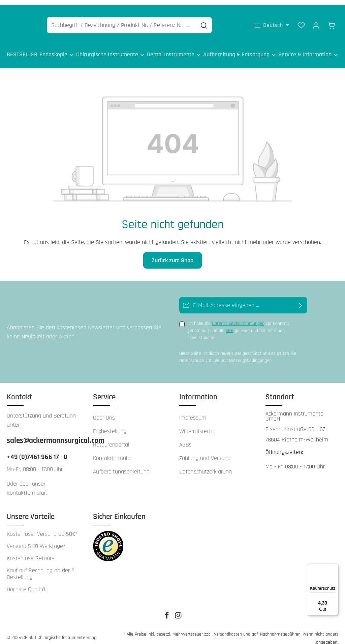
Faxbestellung (110, 424)
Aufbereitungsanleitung (121, 464)
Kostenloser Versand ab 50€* (42, 527)
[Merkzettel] (301, 20)
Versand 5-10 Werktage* (36, 539)
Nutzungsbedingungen (250, 353)
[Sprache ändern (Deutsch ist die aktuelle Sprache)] (272, 20)
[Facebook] (167, 610)
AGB (230, 323)
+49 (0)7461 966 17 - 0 (37, 450)
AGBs (185, 437)
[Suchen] (236, 20)
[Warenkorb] (331, 20)
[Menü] (334, 568)
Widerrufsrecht (197, 424)
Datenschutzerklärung (206, 464)
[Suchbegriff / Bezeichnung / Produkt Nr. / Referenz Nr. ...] (154, 20)
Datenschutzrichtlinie (199, 353)
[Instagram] (178, 610)
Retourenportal (111, 437)
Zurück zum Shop (172, 253)
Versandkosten (228, 627)
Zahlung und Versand (205, 451)
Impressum (193, 410)
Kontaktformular (26, 485)
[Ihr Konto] (316, 20)
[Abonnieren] (301, 298)
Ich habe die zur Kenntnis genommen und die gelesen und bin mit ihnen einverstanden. (238, 323)
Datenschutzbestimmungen (238, 316)
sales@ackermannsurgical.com (43, 433)
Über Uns (104, 410)
